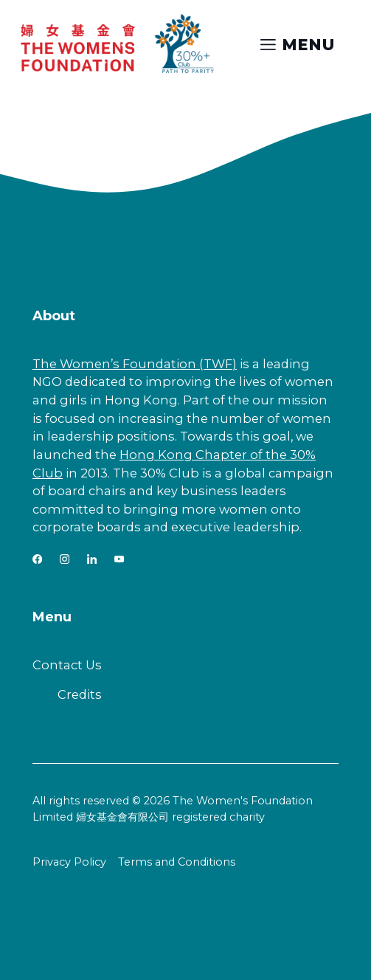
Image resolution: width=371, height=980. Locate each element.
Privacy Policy (69, 862)
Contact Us (67, 665)
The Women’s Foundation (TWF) (135, 364)
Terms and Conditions (177, 862)
